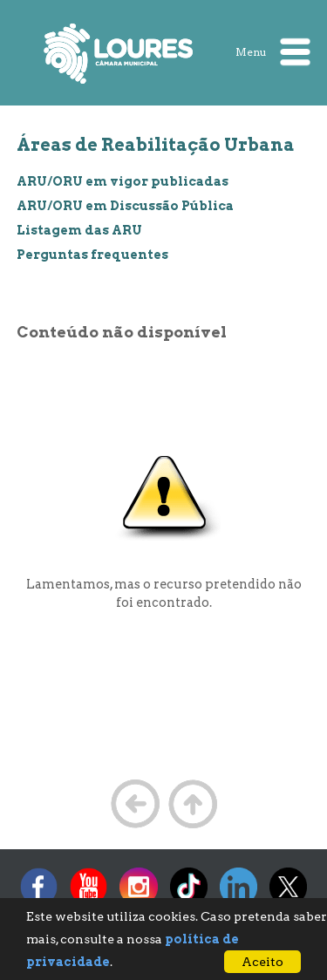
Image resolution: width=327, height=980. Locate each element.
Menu (273, 52)
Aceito (262, 962)
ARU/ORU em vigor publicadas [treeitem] (123, 181)
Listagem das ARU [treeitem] (79, 230)
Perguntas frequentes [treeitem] (92, 255)
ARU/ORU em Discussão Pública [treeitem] (125, 206)
